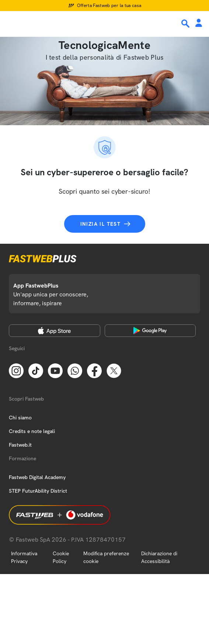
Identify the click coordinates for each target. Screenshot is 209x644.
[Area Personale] (199, 23)
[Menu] (10, 23)
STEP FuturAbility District (38, 491)
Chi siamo (20, 418)
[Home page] (56, 23)
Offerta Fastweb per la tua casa (109, 6)
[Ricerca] (186, 24)
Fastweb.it (20, 445)
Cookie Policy (61, 557)
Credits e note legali (32, 431)
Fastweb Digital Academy (37, 477)
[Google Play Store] (150, 331)
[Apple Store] (55, 331)
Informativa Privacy (24, 557)
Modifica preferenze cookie (106, 557)
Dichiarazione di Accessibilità (159, 557)
